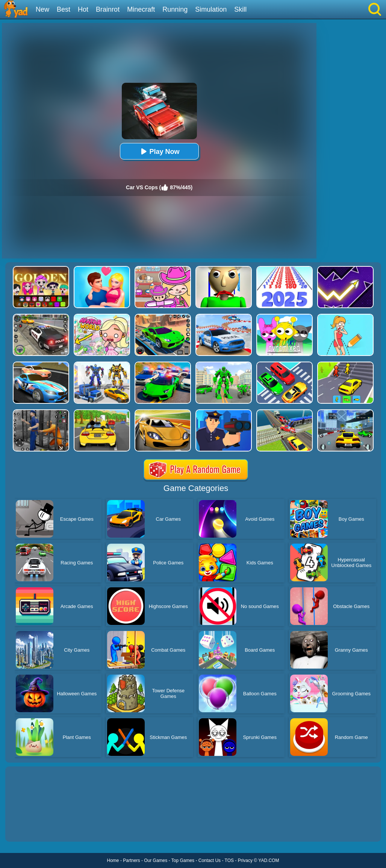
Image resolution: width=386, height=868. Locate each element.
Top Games (183, 860)
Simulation (211, 9)
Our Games (156, 860)
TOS (229, 860)
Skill (240, 9)
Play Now (159, 151)
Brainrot (108, 9)
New (42, 9)
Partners (131, 860)
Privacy (245, 860)
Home (113, 860)
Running (175, 9)
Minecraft (141, 9)
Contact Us (210, 860)
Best (64, 9)
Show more (31, 827)
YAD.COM (269, 860)
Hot (83, 9)
